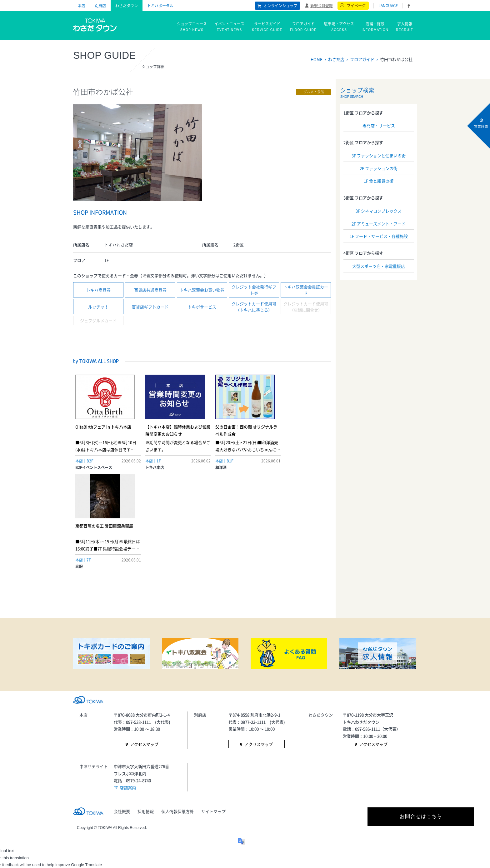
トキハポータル (160, 6)
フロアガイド (303, 27)
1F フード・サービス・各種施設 (379, 236)
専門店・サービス (379, 125)
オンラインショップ (280, 6)
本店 (82, 6)
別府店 (100, 6)
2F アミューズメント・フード (379, 224)
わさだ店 (336, 59)
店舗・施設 (375, 27)
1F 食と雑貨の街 (379, 181)
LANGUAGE (388, 6)
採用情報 (146, 711)
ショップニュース (192, 27)
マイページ (356, 6)
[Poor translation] (23, 774)
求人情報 (405, 27)
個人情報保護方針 (178, 711)
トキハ (95, 24)
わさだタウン (127, 6)
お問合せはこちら (361, 717)
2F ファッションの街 (379, 168)
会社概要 (122, 711)
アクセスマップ (144, 644)
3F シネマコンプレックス (379, 211)
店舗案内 (128, 688)
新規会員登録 (322, 5)
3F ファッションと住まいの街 (379, 155)
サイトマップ (214, 711)
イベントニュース (229, 27)
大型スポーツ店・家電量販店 (379, 266)
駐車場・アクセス (339, 27)
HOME (317, 59)
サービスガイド (267, 27)
